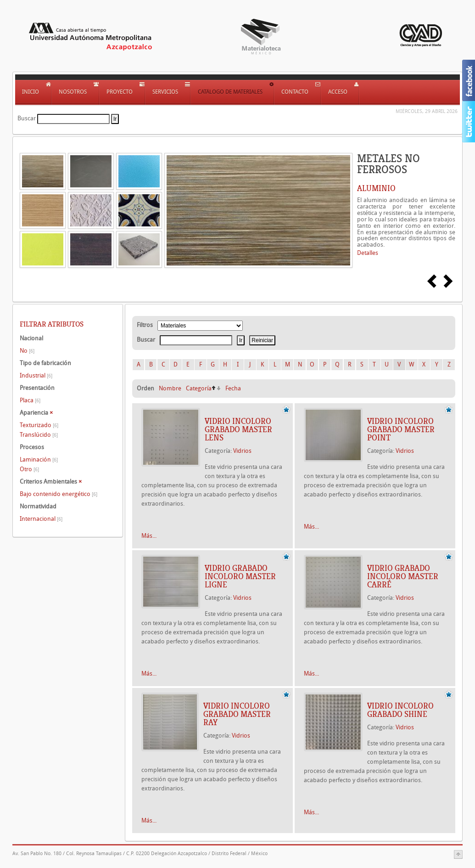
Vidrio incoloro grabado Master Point (401, 429)
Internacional (41, 519)
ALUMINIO (376, 188)
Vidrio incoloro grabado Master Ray (237, 714)
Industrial (36, 375)
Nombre (170, 388)
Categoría (199, 388)
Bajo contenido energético (59, 494)
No (27, 351)
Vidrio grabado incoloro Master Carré (403, 576)
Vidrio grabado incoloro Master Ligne (240, 576)
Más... (149, 536)
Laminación (39, 459)
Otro (29, 469)
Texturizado (39, 425)
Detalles (368, 253)
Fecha (233, 388)
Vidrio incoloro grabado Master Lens (238, 429)
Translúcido (39, 435)
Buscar (27, 118)
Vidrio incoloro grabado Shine (400, 710)
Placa (30, 400)
